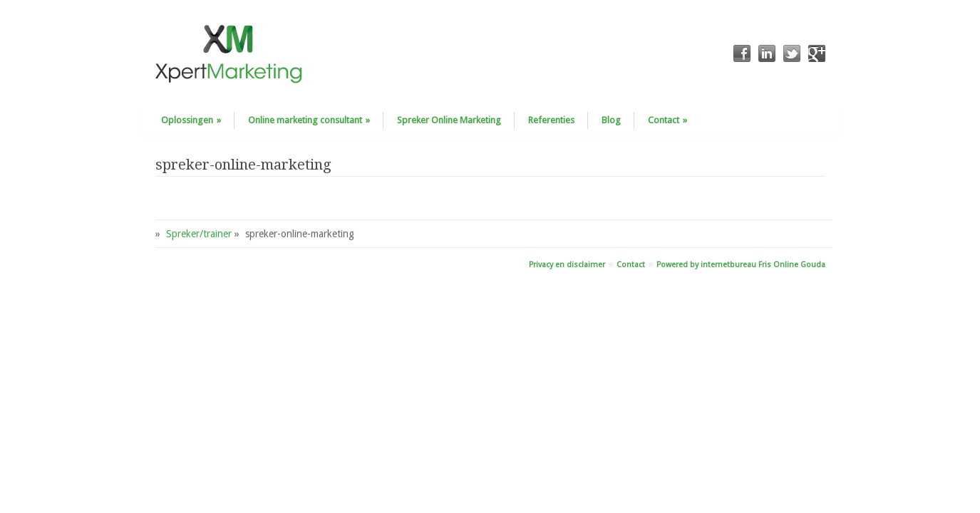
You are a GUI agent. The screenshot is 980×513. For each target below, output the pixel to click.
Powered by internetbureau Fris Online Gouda (741, 265)
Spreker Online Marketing (449, 120)
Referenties (551, 120)
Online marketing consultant (309, 120)
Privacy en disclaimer (567, 265)
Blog (611, 120)
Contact (667, 120)
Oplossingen (191, 120)
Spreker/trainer (199, 234)
